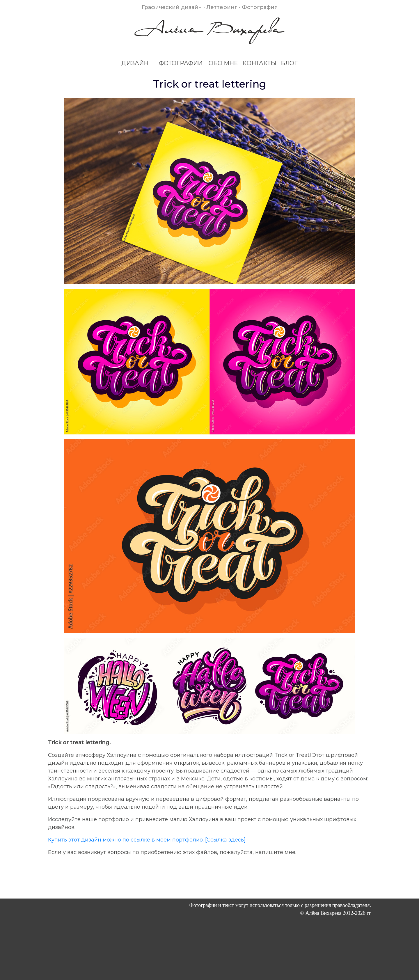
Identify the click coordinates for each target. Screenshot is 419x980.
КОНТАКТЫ (259, 63)
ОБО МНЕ (223, 63)
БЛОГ (289, 63)
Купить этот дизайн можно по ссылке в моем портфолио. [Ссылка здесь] (147, 840)
